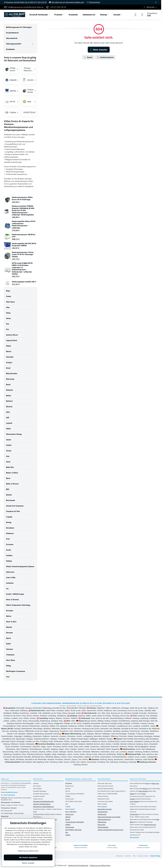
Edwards (100, 789)
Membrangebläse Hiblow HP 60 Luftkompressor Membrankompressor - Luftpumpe (24, 225)
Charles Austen (70, 799)
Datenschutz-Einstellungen (78, 865)
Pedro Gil (122, 791)
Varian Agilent (109, 801)
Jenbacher (149, 814)
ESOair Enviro (69, 786)
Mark (158, 819)
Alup (148, 783)
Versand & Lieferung (143, 856)
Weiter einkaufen (98, 50)
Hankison (154, 807)
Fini (147, 801)
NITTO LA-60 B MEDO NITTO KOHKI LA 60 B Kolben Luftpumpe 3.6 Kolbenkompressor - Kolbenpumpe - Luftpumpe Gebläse (22, 269)
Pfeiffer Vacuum (102, 794)
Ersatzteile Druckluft (39, 796)
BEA (141, 789)
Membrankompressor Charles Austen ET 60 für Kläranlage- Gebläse (23, 254)
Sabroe (132, 827)
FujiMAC (68, 807)
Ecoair (132, 801)
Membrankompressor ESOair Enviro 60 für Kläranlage (22, 198)
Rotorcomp (153, 825)
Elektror (111, 789)
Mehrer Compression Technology (143, 822)
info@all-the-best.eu (11, 792)
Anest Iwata (101, 783)
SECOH (68, 791)
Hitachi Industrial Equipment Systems (145, 809)
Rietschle (147, 825)
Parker (132, 825)
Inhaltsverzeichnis (105, 57)
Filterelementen (102, 814)
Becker (100, 786)
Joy (153, 814)
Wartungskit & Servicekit (105, 809)
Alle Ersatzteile (37, 789)
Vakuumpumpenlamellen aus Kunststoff (109, 817)
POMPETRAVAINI (112, 794)
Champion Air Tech (150, 796)
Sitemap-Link (5, 816)
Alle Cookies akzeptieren (28, 857)
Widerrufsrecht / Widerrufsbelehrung (44, 807)
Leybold (117, 791)
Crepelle (138, 799)
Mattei (132, 822)
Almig (144, 783)
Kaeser (157, 814)
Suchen (88, 57)
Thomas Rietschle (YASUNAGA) (75, 794)
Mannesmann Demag (150, 819)
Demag (142, 799)
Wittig (151, 832)
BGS (137, 791)
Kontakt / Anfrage (155, 856)
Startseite (36, 783)
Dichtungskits (101, 825)
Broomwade (138, 794)
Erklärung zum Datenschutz (100, 865)
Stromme (137, 830)
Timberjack (138, 832)
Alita (67, 804)
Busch (104, 786)
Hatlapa (132, 809)
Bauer (138, 789)
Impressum (128, 856)
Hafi (150, 807)
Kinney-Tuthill (110, 791)
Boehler (150, 791)
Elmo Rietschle (102, 791)
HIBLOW (68, 789)
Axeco (136, 786)
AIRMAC (68, 796)
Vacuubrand (101, 801)
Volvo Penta (145, 832)
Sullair (142, 830)
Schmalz (106, 796)
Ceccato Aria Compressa (137, 796)
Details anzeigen (28, 863)
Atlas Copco (108, 783)
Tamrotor (132, 832)
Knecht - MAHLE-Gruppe (137, 817)
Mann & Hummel (139, 819)
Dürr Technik (109, 786)
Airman (140, 783)
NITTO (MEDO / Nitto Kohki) (73, 801)
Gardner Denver (134, 807)
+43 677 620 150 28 (9, 795)
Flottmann (151, 801)
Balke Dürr (133, 789)
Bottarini (132, 794)
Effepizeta (106, 789)
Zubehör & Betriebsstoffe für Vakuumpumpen (111, 830)
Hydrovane (133, 812)
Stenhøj (132, 830)
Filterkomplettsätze (103, 827)
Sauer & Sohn (138, 827)
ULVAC (107, 799)
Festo (141, 801)
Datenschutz (120, 856)
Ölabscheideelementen (104, 819)
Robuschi (100, 796)
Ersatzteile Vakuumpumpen (41, 794)
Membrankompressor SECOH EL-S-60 (24, 236)
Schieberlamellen (103, 812)
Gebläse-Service (38, 799)
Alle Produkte (37, 786)
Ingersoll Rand (134, 814)
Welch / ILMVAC (102, 804)
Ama (151, 783)
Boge (154, 791)
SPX (154, 827)
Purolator (137, 825)
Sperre (151, 827)
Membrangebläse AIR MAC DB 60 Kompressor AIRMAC (24, 245)
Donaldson (148, 799)
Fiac (144, 801)
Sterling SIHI (101, 799)
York (139, 835)
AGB (134, 856)
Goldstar (146, 807)
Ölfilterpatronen (102, 822)
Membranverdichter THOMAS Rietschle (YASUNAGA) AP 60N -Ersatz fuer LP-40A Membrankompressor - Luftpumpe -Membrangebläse (23, 210)
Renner (142, 825)
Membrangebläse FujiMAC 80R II (24, 282)
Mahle (132, 819)
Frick (155, 801)
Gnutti (141, 807)
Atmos (132, 786)
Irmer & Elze (142, 814)
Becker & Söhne (152, 789)
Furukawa (133, 804)
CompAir (132, 799)
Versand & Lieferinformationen (42, 804)
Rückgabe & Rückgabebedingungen (43, 801)
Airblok (136, 783)
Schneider (146, 827)
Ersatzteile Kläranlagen (40, 791)
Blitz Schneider (143, 791)
